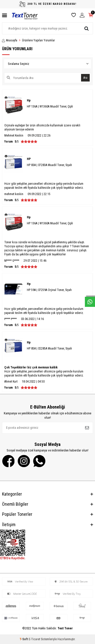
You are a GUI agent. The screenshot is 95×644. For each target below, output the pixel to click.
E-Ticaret (34, 639)
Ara (85, 78)
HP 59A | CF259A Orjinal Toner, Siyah (49, 290)
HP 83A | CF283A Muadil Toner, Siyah (49, 165)
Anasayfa (10, 40)
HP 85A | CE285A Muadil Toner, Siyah (49, 348)
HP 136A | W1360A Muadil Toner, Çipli (50, 106)
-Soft (24, 639)
